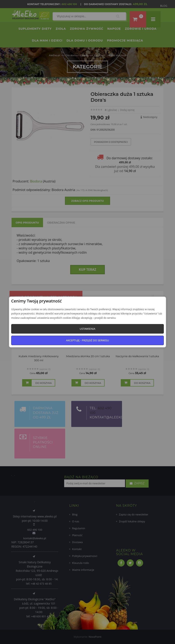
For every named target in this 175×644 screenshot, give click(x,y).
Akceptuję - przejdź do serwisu (87, 340)
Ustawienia (87, 329)
